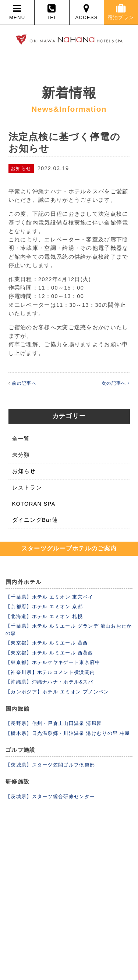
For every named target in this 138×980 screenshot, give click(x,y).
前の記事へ (24, 383)
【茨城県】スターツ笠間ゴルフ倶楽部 (50, 765)
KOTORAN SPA (34, 504)
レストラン (27, 488)
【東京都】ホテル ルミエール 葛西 (47, 643)
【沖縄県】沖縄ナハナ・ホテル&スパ (49, 682)
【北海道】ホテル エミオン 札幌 (44, 616)
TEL (52, 12)
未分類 (21, 455)
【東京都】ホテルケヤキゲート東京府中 (53, 662)
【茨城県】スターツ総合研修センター (50, 796)
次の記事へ (116, 383)
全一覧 (21, 439)
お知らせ (24, 471)
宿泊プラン (121, 12)
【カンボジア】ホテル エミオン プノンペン (57, 692)
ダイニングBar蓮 (35, 520)
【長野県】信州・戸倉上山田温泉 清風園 (54, 723)
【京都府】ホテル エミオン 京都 (44, 606)
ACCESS (87, 12)
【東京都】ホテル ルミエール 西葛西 (49, 653)
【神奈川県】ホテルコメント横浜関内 (50, 672)
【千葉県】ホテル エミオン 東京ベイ (49, 597)
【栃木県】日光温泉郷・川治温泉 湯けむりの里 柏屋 (68, 733)
